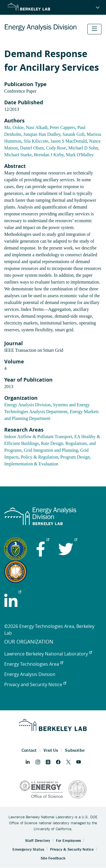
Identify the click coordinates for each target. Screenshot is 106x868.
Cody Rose (56, 148)
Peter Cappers (62, 127)
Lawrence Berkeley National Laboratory (48, 654)
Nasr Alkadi (37, 127)
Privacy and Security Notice (35, 684)
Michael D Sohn (83, 148)
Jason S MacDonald (69, 141)
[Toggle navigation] (94, 29)
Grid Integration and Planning (51, 450)
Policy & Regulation (40, 457)
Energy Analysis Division (27, 405)
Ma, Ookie (14, 127)
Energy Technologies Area (34, 664)
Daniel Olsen (32, 148)
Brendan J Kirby (49, 155)
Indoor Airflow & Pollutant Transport (38, 437)
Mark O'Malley (80, 155)
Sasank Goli (73, 134)
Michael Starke (18, 155)
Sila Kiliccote (36, 141)
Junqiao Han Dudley (42, 134)
